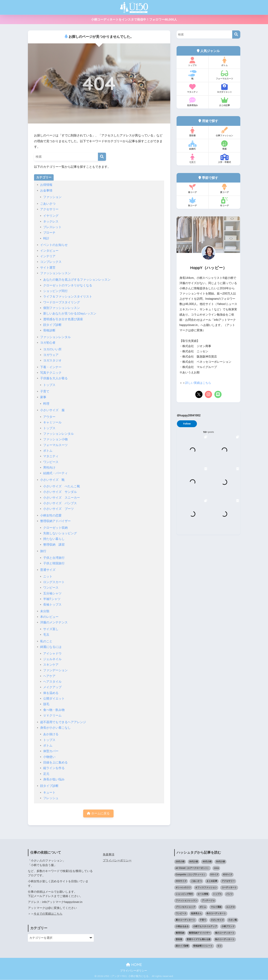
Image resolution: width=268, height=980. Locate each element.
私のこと (46, 641)
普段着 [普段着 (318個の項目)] (179, 939)
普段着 (192, 132)
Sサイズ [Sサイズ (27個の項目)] (214, 875)
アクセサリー (49, 209)
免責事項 (109, 855)
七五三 (192, 159)
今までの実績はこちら (48, 914)
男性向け (49, 468)
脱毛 (46, 704)
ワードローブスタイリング (62, 302)
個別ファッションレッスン (62, 308)
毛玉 (46, 635)
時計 (46, 238)
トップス (49, 385)
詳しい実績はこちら (198, 383)
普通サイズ (48, 570)
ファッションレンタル (55, 337)
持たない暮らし (54, 539)
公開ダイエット (54, 699)
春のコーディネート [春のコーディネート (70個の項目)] (225, 933)
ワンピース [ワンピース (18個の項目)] (181, 914)
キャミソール (52, 422)
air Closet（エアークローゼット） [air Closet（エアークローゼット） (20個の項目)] (192, 868)
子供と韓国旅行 (54, 563)
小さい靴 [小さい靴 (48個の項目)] (233, 920)
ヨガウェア (51, 355)
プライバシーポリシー (117, 861)
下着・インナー (51, 367)
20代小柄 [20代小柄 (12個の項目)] (180, 862)
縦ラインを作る (54, 768)
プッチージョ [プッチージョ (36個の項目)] (208, 901)
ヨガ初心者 (48, 343)
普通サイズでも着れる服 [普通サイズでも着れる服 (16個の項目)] (199, 939)
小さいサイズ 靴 (52, 480)
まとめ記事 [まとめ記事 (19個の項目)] (212, 881)
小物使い (49, 757)
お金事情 (46, 191)
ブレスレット (52, 227)
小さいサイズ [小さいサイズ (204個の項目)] (217, 920)
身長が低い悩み (54, 779)
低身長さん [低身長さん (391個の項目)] (196, 914)
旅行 (43, 551)
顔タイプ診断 (52, 325)
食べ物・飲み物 (54, 710)
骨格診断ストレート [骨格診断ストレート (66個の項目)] (203, 946)
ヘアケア (49, 676)
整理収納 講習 (54, 545)
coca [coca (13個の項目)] (216, 868)
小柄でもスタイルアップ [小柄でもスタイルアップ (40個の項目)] (205, 927)
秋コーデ (192, 202)
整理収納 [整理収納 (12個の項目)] (180, 933)
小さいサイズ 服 (52, 410)
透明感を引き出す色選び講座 (63, 319)
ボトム (48, 451)
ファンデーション (55, 670)
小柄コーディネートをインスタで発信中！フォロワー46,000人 (134, 20)
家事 (43, 397)
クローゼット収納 (55, 528)
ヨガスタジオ (52, 360)
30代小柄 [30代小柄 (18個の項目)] (194, 862)
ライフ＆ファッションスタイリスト (68, 297)
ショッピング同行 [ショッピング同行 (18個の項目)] (184, 894)
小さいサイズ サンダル (60, 492)
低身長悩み (192, 102)
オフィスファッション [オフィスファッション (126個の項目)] (206, 888)
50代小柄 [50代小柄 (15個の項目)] (220, 862)
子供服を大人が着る (54, 378)
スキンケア (51, 665)
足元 (46, 774)
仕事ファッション (225, 132)
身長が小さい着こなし (55, 728)
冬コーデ (225, 202)
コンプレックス (51, 262)
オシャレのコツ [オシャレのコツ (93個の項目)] (183, 888)
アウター (49, 417)
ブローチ (49, 233)
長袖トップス (52, 605)
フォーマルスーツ (55, 445)
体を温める (51, 693)
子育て (45, 391)
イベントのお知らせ (54, 245)
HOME (134, 965)
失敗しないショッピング (60, 533)
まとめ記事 (225, 102)
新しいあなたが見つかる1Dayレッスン (70, 313)
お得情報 (46, 185)
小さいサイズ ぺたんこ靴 (62, 486)
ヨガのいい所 (52, 349)
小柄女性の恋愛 (51, 515)
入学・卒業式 (225, 159)
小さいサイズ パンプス (60, 503)
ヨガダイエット (225, 88)
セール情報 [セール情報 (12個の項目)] (203, 894)
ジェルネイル (52, 659)
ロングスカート (54, 582)
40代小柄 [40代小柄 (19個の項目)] (207, 862)
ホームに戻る (98, 814)
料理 (46, 404)
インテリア (48, 256)
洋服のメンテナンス (54, 622)
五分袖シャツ (52, 593)
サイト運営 (48, 268)
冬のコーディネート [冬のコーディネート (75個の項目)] (216, 914)
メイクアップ (52, 687)
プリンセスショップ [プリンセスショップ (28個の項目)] (185, 907)
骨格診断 (49, 330)
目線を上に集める (55, 762)
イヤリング (51, 216)
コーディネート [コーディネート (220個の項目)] (229, 888)
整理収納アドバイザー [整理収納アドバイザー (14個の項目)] (200, 933)
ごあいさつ (48, 204)
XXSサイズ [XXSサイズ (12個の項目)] (181, 881)
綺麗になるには (51, 647)
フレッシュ (51, 798)
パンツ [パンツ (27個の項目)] (229, 894)
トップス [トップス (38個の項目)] (217, 894)
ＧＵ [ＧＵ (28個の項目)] (219, 946)
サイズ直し (51, 629)
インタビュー (49, 251)
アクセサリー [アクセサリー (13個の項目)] (228, 881)
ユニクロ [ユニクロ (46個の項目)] (230, 907)
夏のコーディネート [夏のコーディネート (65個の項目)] (185, 920)
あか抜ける (51, 734)
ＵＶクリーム (52, 715)
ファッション (52, 197)
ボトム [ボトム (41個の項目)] (203, 907)
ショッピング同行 (55, 291)
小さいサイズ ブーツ (58, 509)
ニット (48, 576)
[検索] (102, 157)
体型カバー (51, 751)
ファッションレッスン (55, 273)
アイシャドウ (52, 654)
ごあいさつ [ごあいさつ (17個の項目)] (196, 881)
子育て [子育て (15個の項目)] (203, 920)
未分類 (45, 611)
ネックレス (51, 222)
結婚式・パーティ (55, 473)
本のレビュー (49, 617)
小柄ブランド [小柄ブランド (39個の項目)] (228, 927)
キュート (49, 793)
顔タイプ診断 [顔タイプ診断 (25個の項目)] (182, 946)
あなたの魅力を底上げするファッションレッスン (77, 280)
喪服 (225, 145)
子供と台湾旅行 (54, 558)
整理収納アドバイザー (55, 521)
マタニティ (51, 456)
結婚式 (192, 145)
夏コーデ (225, 189)
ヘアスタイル (52, 682)
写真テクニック (51, 373)
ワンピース (51, 462)
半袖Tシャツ (52, 599)
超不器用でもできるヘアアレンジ (63, 722)
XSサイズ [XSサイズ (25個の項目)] (228, 875)
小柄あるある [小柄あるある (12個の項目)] (182, 927)
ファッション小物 (55, 439)
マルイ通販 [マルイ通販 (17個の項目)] (216, 907)
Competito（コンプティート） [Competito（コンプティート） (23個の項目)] (191, 875)
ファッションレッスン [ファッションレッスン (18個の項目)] (186, 901)
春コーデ (192, 189)
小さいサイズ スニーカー (62, 498)
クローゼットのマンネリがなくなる (68, 285)
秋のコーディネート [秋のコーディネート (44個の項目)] (225, 939)
